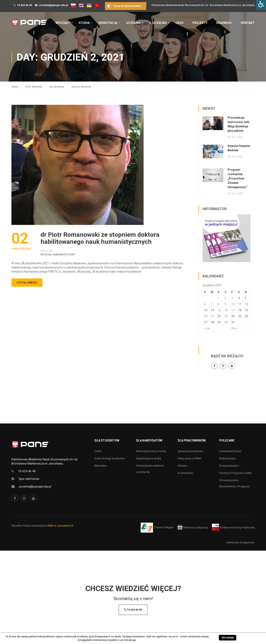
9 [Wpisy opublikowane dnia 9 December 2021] (225, 304)
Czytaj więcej (27, 282)
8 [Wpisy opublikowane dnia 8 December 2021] (218, 304)
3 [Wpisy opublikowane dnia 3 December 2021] (232, 298)
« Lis (207, 328)
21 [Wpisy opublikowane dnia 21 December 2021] (213, 316)
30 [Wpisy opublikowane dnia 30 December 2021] (226, 322)
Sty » (235, 328)
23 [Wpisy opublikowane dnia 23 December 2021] (226, 316)
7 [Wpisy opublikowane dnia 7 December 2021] (212, 304)
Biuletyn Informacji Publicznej (233, 528)
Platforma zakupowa (193, 528)
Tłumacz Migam (164, 528)
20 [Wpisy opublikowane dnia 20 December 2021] (206, 316)
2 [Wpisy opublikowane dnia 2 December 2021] (225, 298)
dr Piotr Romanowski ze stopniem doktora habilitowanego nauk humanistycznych (100, 238)
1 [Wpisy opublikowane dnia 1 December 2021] (218, 298)
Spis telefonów (29, 479)
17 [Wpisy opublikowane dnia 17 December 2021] (233, 310)
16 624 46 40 (25, 5)
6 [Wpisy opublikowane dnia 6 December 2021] (205, 304)
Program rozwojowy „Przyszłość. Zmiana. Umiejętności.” (238, 178)
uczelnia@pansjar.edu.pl (53, 5)
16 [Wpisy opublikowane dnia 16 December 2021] (226, 310)
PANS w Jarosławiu (59, 526)
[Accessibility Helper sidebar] (261, 5)
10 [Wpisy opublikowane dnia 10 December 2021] (233, 304)
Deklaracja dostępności (240, 542)
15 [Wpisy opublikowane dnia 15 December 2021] (219, 310)
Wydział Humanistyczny (58, 255)
